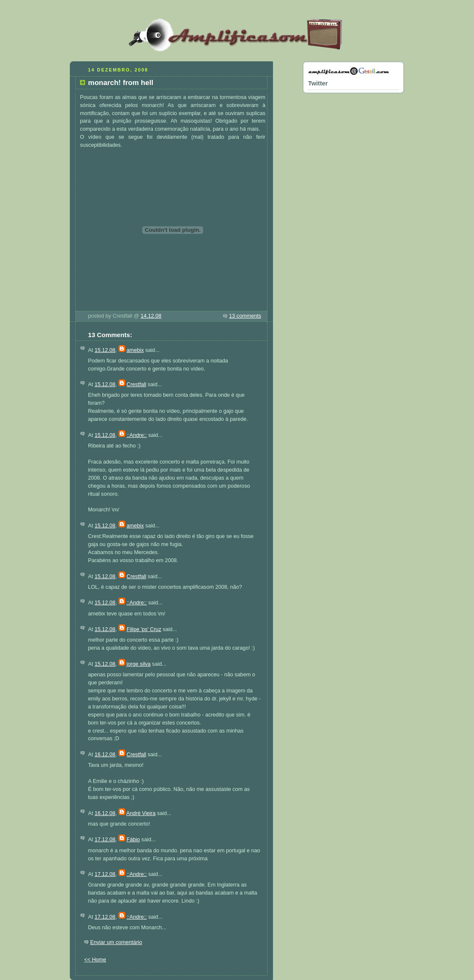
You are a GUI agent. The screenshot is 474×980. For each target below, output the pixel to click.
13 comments (245, 316)
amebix (135, 350)
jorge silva (139, 664)
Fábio (133, 840)
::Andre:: (137, 435)
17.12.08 (105, 840)
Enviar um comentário (116, 942)
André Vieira (141, 813)
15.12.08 (105, 350)
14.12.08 (151, 316)
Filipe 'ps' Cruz (144, 629)
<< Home (95, 960)
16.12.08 (105, 755)
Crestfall (136, 384)
